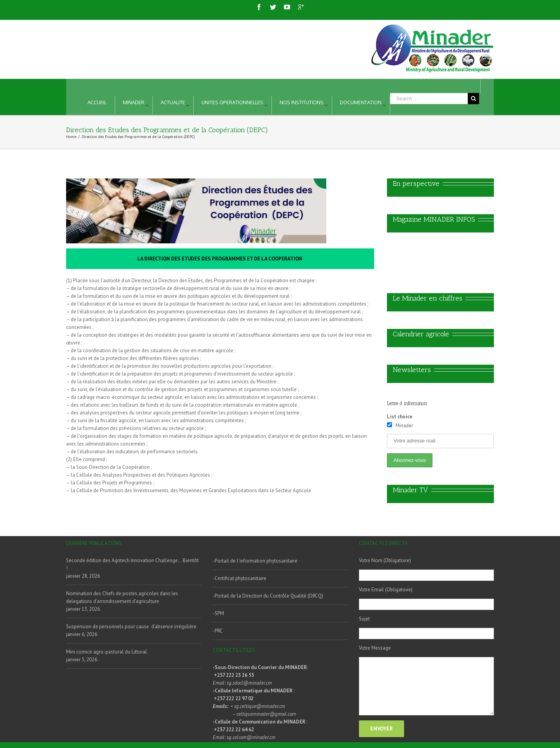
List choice (400, 417)
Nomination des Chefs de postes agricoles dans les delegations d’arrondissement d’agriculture (122, 597)
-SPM (218, 613)
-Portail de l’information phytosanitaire (255, 561)
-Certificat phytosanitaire (240, 578)
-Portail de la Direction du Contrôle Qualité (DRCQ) (268, 596)
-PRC (218, 631)
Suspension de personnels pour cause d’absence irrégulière (131, 627)
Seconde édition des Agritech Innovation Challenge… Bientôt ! (132, 564)
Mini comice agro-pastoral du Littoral (107, 652)
